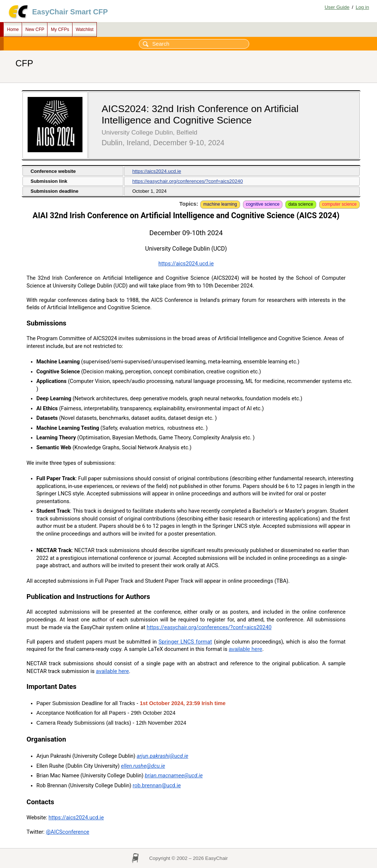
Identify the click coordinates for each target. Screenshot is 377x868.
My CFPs (60, 29)
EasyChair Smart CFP (70, 12)
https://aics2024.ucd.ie (157, 171)
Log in (362, 7)
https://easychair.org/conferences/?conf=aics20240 (187, 181)
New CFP (35, 29)
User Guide (337, 7)
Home (13, 29)
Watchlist (85, 29)
